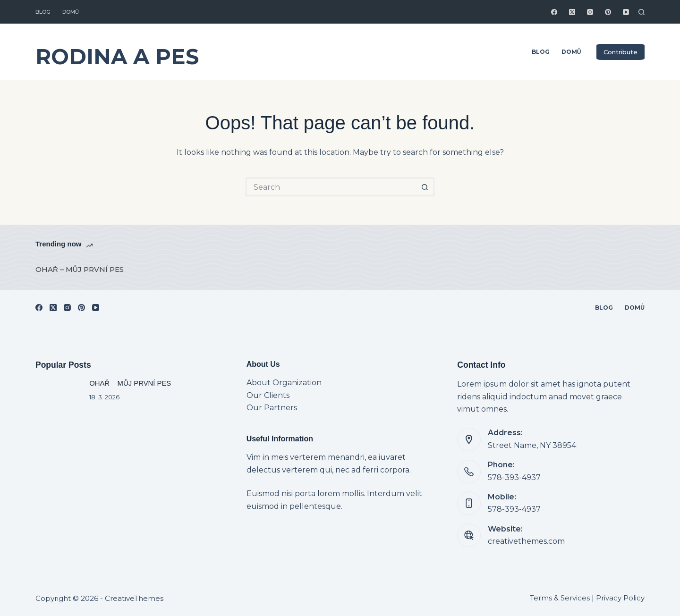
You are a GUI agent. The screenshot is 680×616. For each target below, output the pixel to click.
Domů (71, 12)
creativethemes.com (526, 541)
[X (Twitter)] (572, 12)
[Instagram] (590, 12)
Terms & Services (560, 598)
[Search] (642, 12)
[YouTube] (626, 12)
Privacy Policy (620, 598)
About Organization (284, 383)
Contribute (620, 52)
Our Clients (268, 395)
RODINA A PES (117, 56)
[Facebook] (554, 12)
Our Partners (272, 408)
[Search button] (425, 187)
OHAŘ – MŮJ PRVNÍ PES (80, 269)
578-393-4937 (514, 477)
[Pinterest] (608, 12)
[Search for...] (331, 187)
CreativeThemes (134, 598)
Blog (43, 12)
